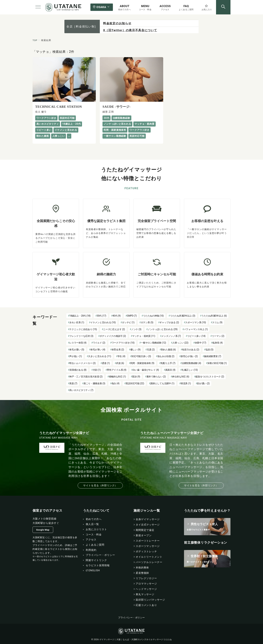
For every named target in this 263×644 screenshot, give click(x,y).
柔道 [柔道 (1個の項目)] (106, 363)
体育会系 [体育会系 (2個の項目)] (118, 350)
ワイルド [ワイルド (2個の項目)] (99, 343)
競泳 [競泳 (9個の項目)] (136, 377)
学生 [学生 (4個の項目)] (121, 356)
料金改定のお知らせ (117, 23)
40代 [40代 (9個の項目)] (117, 316)
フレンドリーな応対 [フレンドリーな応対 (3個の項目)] (81, 336)
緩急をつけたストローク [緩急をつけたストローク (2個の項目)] (210, 377)
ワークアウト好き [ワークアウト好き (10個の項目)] (123, 343)
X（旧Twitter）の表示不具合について (130, 30)
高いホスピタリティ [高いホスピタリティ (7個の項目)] (81, 390)
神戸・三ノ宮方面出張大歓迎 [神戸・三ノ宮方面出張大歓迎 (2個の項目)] (86, 377)
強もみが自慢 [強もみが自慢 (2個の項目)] (166, 356)
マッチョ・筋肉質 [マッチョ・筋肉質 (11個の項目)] (144, 336)
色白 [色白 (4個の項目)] (115, 383)
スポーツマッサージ (148, 546)
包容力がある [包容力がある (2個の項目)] (191, 350)
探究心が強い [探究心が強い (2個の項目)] (189, 356)
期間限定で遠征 (145, 530)
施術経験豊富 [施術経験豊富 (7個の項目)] (213, 356)
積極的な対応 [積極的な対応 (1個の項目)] (117, 377)
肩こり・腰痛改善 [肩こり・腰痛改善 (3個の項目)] (94, 383)
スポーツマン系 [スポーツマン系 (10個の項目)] (195, 322)
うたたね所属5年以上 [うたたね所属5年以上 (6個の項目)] (214, 316)
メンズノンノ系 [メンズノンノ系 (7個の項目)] (171, 336)
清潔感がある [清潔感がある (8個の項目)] (78, 370)
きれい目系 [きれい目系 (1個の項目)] (77, 322)
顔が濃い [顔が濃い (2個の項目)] (203, 383)
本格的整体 (142, 568)
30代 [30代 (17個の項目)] (101, 316)
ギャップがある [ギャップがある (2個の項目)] (169, 322)
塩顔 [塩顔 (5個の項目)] (209, 350)
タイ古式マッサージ (148, 525)
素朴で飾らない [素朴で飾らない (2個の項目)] (156, 377)
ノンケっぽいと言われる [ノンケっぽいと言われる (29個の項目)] (163, 329)
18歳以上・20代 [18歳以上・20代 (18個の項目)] (80, 316)
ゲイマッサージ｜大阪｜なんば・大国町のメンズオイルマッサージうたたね (136, 639)
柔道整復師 (142, 573)
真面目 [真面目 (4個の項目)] (170, 370)
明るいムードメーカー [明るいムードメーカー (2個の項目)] (82, 363)
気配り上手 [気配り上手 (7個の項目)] (168, 363)
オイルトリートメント (149, 557)
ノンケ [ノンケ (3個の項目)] (136, 329)
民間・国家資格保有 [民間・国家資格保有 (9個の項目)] (142, 363)
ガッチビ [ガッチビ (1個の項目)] (128, 322)
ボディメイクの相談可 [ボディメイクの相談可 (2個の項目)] (113, 336)
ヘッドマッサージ (146, 589)
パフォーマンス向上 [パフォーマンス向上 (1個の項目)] (196, 329)
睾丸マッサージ (145, 594)
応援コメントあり (146, 605)
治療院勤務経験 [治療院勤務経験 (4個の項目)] (191, 363)
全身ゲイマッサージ (148, 519)
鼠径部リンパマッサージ (150, 600)
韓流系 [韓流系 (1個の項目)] (186, 383)
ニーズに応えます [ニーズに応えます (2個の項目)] (114, 329)
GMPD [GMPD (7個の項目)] (132, 316)
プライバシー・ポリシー (131, 618)
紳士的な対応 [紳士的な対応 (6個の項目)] (181, 377)
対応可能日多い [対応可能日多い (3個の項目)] (141, 356)
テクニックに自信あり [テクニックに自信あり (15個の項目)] (83, 329)
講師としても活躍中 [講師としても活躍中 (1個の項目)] (162, 383)
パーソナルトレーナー (149, 562)
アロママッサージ (146, 584)
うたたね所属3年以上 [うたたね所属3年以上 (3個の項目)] (183, 316)
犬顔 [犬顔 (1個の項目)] (97, 370)
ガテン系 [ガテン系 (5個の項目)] (147, 322)
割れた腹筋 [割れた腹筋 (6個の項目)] (168, 350)
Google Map (43, 530)
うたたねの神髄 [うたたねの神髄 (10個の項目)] (153, 316)
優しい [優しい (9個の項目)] (135, 350)
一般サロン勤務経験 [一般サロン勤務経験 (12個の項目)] (153, 343)
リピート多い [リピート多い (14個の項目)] (196, 336)
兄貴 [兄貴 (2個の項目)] (151, 350)
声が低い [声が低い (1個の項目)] (76, 356)
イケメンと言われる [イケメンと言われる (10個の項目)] (103, 322)
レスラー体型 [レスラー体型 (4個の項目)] (78, 343)
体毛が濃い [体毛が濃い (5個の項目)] (77, 350)
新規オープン (144, 535)
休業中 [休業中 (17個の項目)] (200, 343)
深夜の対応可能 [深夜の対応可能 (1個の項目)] (217, 363)
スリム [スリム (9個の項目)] (217, 322)
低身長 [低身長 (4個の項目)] (217, 343)
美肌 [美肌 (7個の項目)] (73, 383)
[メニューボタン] (38, 7)
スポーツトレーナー (148, 541)
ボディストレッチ (146, 551)
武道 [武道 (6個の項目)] (120, 363)
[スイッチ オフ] (223, 7)
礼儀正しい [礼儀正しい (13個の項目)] (190, 370)
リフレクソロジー (146, 578)
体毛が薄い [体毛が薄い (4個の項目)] (98, 350)
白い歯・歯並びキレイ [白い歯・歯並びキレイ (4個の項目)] (146, 370)
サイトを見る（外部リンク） (100, 485)
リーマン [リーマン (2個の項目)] (218, 336)
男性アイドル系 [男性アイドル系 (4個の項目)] (117, 370)
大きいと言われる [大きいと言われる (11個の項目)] (100, 356)
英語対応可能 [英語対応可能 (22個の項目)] (135, 383)
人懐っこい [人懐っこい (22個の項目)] (180, 343)
